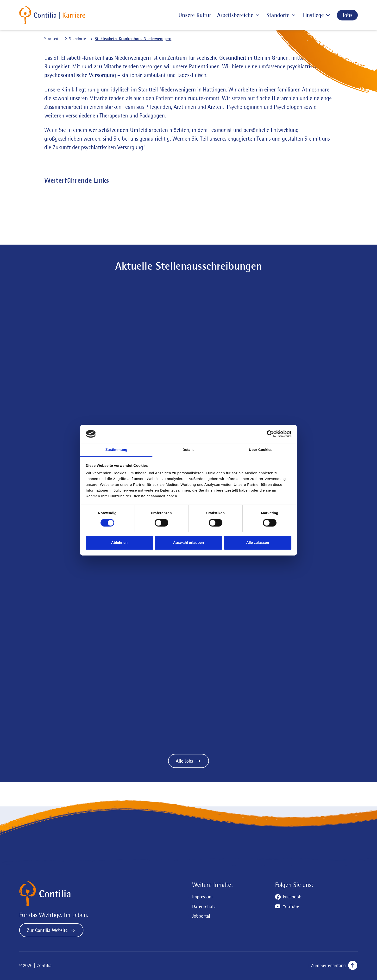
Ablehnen (119, 543)
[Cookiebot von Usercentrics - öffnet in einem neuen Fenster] (270, 434)
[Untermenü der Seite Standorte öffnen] (293, 15)
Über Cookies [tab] (261, 450)
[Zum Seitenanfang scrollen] (333, 965)
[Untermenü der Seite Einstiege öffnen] (327, 15)
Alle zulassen (258, 543)
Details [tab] (188, 450)
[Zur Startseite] (52, 15)
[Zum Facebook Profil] (288, 897)
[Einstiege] (313, 15)
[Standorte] (278, 15)
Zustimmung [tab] (116, 450)
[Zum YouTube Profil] (287, 906)
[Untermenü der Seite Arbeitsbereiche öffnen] (257, 15)
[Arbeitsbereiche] (235, 15)
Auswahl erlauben (188, 543)
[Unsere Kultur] (195, 15)
